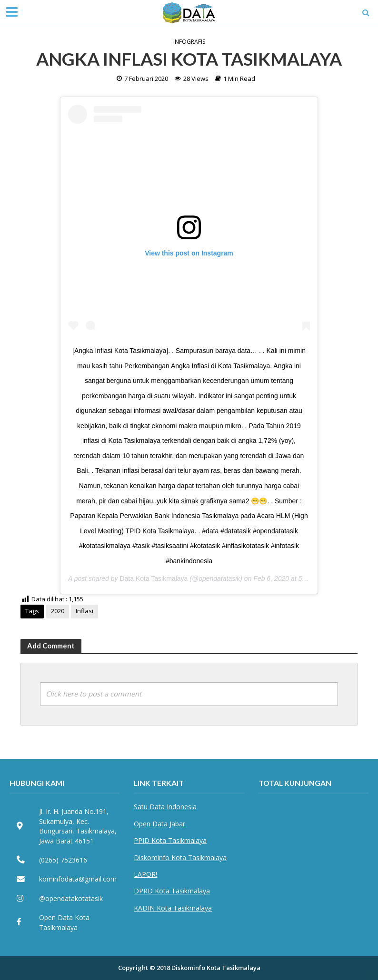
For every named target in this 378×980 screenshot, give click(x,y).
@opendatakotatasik (71, 898)
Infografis (189, 42)
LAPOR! (145, 874)
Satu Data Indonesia (165, 807)
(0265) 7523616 (63, 860)
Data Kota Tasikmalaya (154, 578)
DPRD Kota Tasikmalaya (172, 891)
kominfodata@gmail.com (78, 879)
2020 (58, 611)
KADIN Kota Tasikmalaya (173, 908)
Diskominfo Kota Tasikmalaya (180, 857)
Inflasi (85, 611)
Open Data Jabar (159, 824)
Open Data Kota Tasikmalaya (64, 922)
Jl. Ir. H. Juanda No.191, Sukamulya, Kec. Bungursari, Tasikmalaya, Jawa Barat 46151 (78, 826)
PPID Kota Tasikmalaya (170, 840)
